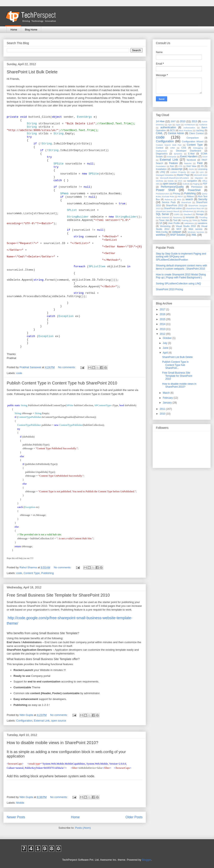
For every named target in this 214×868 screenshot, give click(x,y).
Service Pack (169, 202)
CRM (173, 148)
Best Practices (186, 130)
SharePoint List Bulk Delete (32, 72)
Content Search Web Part (169, 145)
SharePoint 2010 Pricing (169, 289)
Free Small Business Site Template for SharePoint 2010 (58, 595)
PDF (205, 184)
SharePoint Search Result (168, 211)
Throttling (203, 217)
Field (200, 163)
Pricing (176, 193)
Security (203, 199)
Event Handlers (189, 157)
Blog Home (31, 30)
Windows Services (196, 232)
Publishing (47, 573)
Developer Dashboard (189, 151)
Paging (196, 184)
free (172, 166)
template (190, 217)
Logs (193, 172)
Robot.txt (169, 199)
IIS (202, 166)
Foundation (161, 166)
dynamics (178, 154)
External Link (42, 721)
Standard (188, 214)
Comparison (193, 138)
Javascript (177, 169)
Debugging (198, 148)
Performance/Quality (172, 187)
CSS (184, 148)
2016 (163, 314)
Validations (189, 223)
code (19, 373)
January (168, 403)
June (166, 348)
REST (180, 197)
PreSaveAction (162, 194)
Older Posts (134, 817)
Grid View (191, 166)
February (168, 398)
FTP (180, 166)
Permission (197, 187)
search (189, 199)
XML (194, 235)
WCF (179, 229)
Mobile (20, 803)
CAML (159, 133)
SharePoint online (173, 208)
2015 (163, 319)
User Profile (174, 223)
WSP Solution (178, 235)
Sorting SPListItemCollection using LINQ (178, 284)
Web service (195, 229)
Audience (203, 125)
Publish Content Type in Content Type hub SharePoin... (175, 365)
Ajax (170, 125)
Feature (173, 163)
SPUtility (200, 211)
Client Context (196, 133)
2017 (163, 309)
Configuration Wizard (193, 141)
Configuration (24, 721)
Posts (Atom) (83, 828)
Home (14, 30)
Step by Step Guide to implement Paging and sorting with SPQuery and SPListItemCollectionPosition (181, 257)
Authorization (189, 128)
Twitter (204, 220)
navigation (192, 181)
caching (200, 130)
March (167, 393)
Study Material (162, 217)
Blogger (146, 860)
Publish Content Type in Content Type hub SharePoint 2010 (62, 383)
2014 (163, 324)
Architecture (190, 125)
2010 (183, 121)
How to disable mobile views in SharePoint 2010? (52, 743)
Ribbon (190, 196)
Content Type (32, 573)
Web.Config (162, 232)
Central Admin (176, 133)
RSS (179, 199)
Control (160, 148)
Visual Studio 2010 (186, 226)
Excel (205, 157)
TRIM (194, 220)
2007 (173, 121)
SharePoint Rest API (195, 208)
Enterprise (172, 157)
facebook (191, 160)
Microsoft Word (201, 175)
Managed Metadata (165, 175)
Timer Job (164, 220)
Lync (202, 172)
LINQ (162, 172)
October (168, 338)
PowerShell (194, 190)
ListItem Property (178, 172)
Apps (178, 125)
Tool (175, 220)
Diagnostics (162, 154)
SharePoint (186, 202)
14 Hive (160, 121)
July (165, 343)
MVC (180, 181)
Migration (199, 178)
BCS (172, 130)
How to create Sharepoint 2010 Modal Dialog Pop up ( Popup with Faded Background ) (181, 276)
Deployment (161, 151)
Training (185, 220)
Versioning (165, 226)
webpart (177, 232)
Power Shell (165, 190)
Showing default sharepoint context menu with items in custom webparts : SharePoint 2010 (182, 267)
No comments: (67, 367)
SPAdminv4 (188, 211)
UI (161, 223)
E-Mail (191, 154)
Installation (161, 169)
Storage (200, 214)
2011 (163, 409)
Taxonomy (177, 217)
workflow (161, 235)
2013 (194, 121)
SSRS (177, 214)
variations (203, 223)
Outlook (186, 184)
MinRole (160, 181)
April (166, 353)
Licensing (203, 169)
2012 (163, 334)
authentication (168, 127)
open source (59, 721)
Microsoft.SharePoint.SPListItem (175, 178)
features (188, 163)
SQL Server (162, 214)
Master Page (183, 175)
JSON (191, 169)
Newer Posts (16, 817)
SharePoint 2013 (175, 205)
